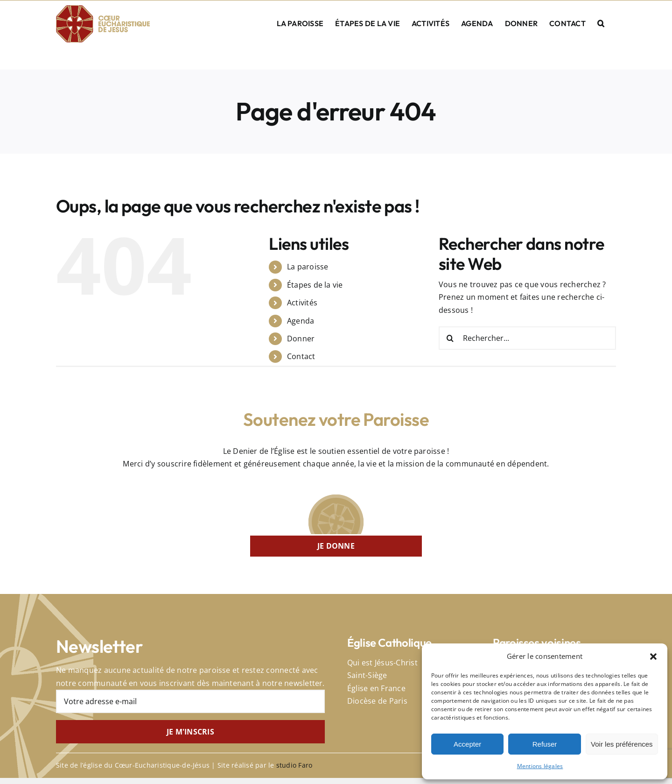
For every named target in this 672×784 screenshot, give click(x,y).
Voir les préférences (622, 744)
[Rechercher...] (527, 338)
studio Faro (294, 765)
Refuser (545, 744)
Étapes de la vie (315, 285)
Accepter (467, 744)
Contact (301, 356)
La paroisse (308, 267)
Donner (301, 339)
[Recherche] (450, 338)
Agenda (301, 321)
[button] (653, 657)
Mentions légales (540, 766)
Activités (302, 303)
